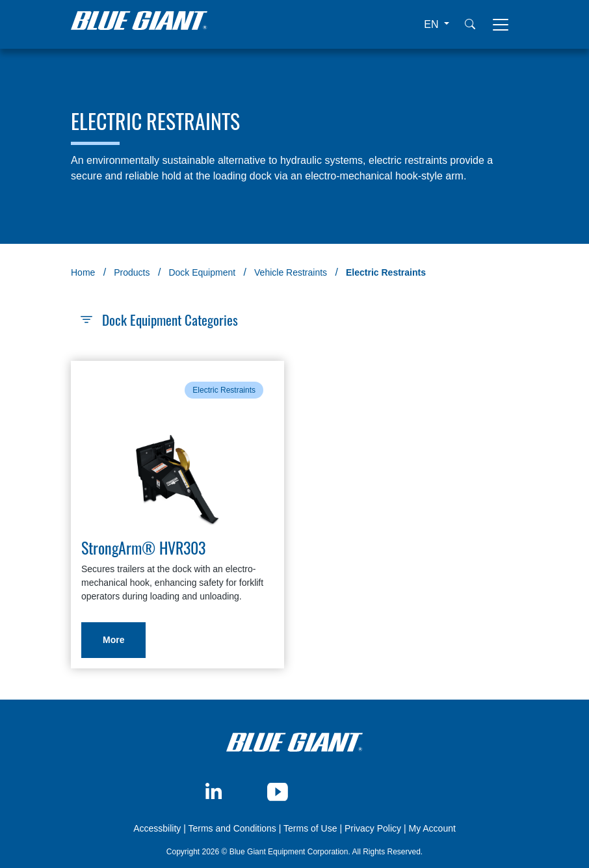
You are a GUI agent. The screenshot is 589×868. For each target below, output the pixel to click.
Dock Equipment (202, 272)
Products (132, 272)
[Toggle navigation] (501, 25)
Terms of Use (310, 828)
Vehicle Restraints (291, 272)
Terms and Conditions (232, 828)
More (113, 640)
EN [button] (433, 24)
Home (83, 272)
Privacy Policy (373, 828)
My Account (432, 828)
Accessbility (158, 828)
